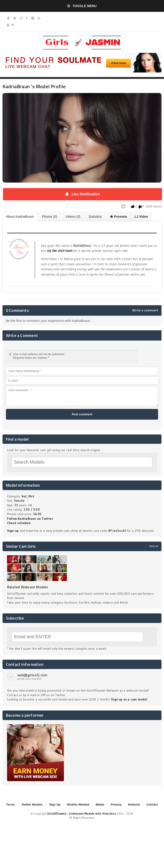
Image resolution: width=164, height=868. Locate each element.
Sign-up (13, 531)
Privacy (116, 805)
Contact (152, 805)
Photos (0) (50, 217)
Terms (11, 805)
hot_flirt (28, 496)
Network (134, 805)
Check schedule (19, 523)
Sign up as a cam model (129, 699)
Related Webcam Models (28, 587)
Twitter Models (32, 805)
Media (100, 805)
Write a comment (145, 310)
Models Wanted (78, 805)
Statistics (95, 217)
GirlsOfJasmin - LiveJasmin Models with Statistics (82, 814)
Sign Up (55, 805)
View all (154, 546)
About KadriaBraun (20, 217)
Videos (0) (73, 217)
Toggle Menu (82, 6)
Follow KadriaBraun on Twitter (30, 519)
